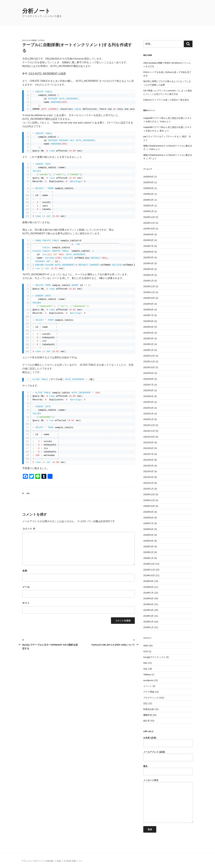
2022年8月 (148, 379)
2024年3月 (148, 269)
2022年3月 (148, 408)
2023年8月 (148, 310)
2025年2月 (148, 206)
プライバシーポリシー (32, 861)
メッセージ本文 (168, 801)
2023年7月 (148, 315)
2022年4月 (148, 402)
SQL (28, 493)
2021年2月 (148, 483)
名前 (25, 571)
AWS (146, 646)
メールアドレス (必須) (168, 756)
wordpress (148, 680)
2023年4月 (148, 333)
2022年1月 (148, 419)
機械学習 (148, 715)
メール (26, 587)
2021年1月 (148, 489)
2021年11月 (149, 431)
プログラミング (151, 698)
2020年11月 (149, 500)
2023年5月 (148, 327)
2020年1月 (148, 558)
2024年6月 (148, 252)
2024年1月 (148, 281)
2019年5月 (148, 604)
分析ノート (36, 11)
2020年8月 (148, 518)
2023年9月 (148, 304)
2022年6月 (148, 390)
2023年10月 (149, 298)
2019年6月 (148, 598)
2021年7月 (148, 454)
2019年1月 (148, 627)
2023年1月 (148, 350)
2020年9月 (148, 512)
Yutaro (41, 40)
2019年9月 (148, 581)
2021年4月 (148, 471)
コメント (29, 529)
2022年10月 (149, 367)
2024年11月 (149, 223)
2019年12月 (149, 564)
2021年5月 (148, 466)
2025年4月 (148, 194)
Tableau (147, 674)
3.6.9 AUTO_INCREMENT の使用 (47, 73)
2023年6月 (148, 321)
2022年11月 (149, 362)
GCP (146, 651)
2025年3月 (148, 200)
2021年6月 (148, 460)
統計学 (147, 721)
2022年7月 (148, 385)
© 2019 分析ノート (73, 861)
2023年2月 (148, 344)
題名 (168, 770)
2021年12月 (149, 425)
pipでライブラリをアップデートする (161, 136)
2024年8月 (148, 240)
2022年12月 (149, 356)
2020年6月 (148, 529)
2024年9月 (148, 234)
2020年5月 (148, 535)
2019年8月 (148, 587)
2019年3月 (148, 616)
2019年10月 (149, 575)
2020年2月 (148, 552)
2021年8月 (148, 448)
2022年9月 (148, 373)
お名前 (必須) (168, 742)
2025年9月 (148, 177)
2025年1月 (148, 211)
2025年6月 (148, 182)
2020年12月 (149, 494)
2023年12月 (149, 286)
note (59, 861)
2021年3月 (148, 477)
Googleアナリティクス (154, 657)
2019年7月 (148, 593)
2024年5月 (148, 257)
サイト (26, 603)
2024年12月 (149, 217)
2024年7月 (148, 246)
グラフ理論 (149, 692)
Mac (145, 663)
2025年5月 (148, 188)
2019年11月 (149, 570)
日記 (145, 703)
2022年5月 (148, 396)
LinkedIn (50, 861)
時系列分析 (149, 709)
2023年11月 (149, 292)
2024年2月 (148, 275)
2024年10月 (149, 229)
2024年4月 (148, 263)
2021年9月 (148, 443)
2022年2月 (148, 414)
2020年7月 (148, 523)
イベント (148, 686)
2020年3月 (148, 547)
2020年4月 (148, 541)
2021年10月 (149, 437)
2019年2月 (148, 622)
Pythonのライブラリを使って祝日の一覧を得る (166, 100)
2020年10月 (149, 506)
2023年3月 (148, 338)
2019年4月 (148, 610)
